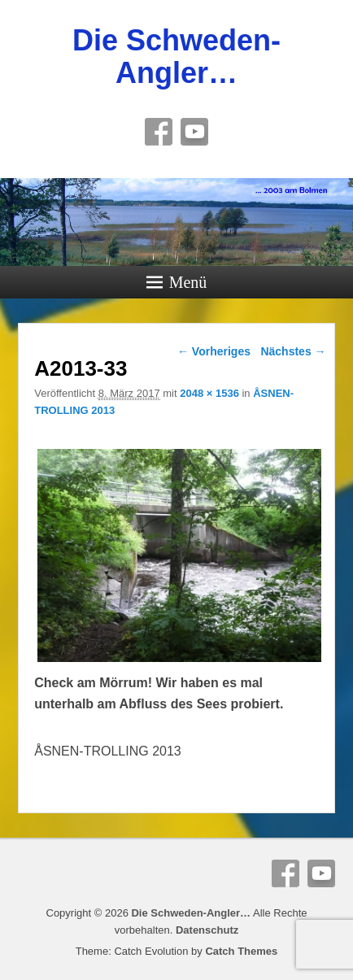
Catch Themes (241, 951)
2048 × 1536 (209, 393)
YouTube (194, 132)
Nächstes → (293, 351)
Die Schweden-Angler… (176, 57)
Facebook (159, 132)
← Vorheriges (214, 351)
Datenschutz (207, 930)
